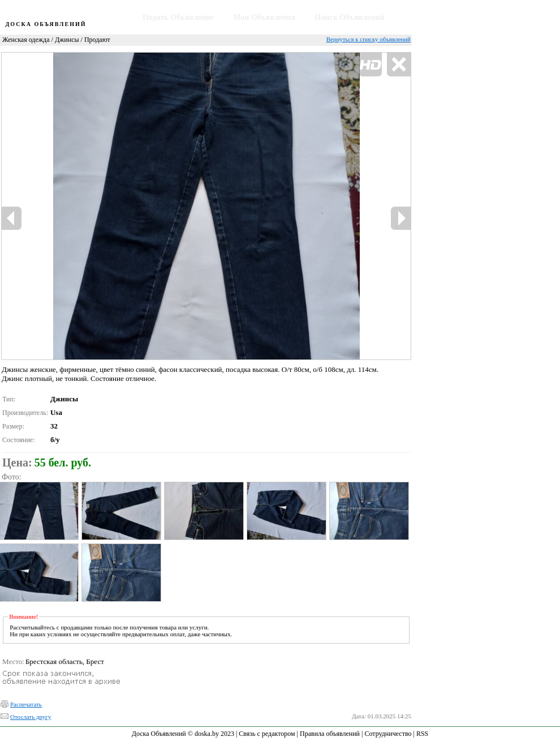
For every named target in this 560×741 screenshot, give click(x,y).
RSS (422, 734)
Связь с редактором (267, 734)
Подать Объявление (178, 17)
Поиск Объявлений (350, 17)
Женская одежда (26, 40)
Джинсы (67, 40)
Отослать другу (31, 717)
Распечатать (26, 704)
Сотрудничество (388, 734)
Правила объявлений (330, 734)
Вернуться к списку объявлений (369, 39)
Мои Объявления (264, 17)
